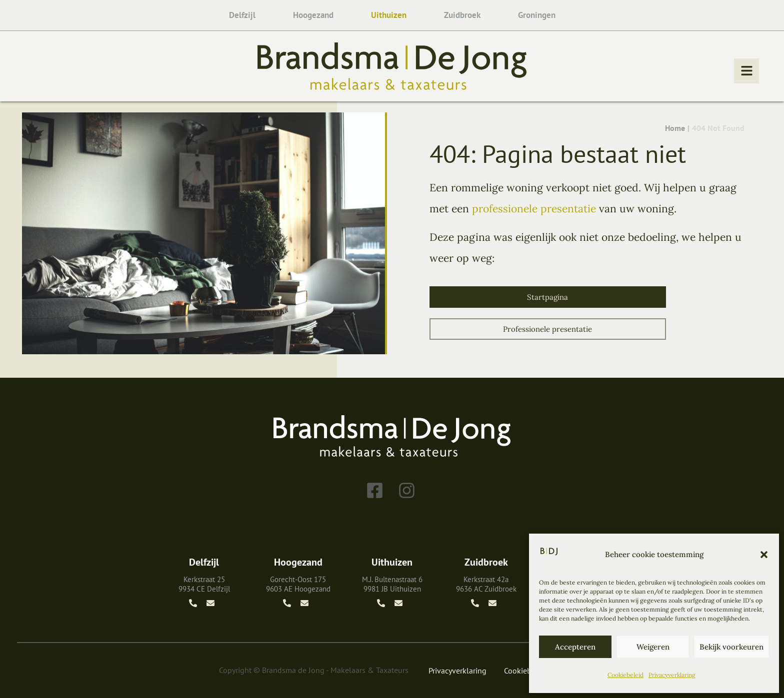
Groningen (537, 15)
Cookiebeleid (625, 675)
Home (675, 128)
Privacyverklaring (672, 675)
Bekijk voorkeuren (731, 647)
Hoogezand (313, 15)
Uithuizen (389, 15)
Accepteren (575, 647)
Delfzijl (242, 15)
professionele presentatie (534, 209)
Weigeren (653, 647)
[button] (764, 555)
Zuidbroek (462, 15)
